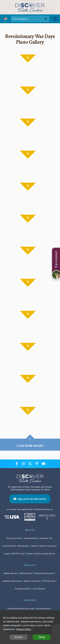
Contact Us (46, 538)
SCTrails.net (49, 581)
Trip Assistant (56, 260)
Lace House (39, 589)
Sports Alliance (32, 581)
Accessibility (31, 538)
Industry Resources (44, 573)
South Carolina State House (41, 553)
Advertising (26, 573)
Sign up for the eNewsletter (32, 499)
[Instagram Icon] (23, 464)
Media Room (11, 573)
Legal (7, 553)
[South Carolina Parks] (29, 517)
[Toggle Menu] (55, 19)
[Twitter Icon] (30, 464)
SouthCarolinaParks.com (21, 608)
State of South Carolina (44, 546)
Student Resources (12, 581)
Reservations (43, 608)
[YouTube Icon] (44, 464)
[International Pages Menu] (5, 19)
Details (18, 637)
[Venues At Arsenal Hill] (47, 517)
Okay (42, 637)
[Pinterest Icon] (37, 464)
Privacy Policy (14, 538)
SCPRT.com (18, 553)
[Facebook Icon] (17, 464)
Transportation (23, 589)
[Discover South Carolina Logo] (30, 7)
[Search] (30, 19)
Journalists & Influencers (16, 546)
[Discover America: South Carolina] (12, 517)
